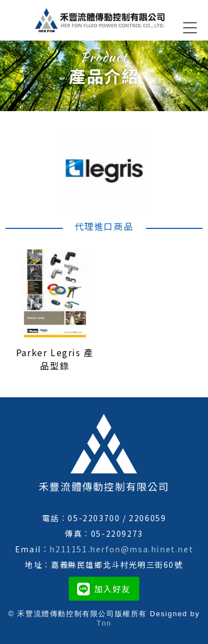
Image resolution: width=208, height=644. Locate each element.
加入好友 (104, 589)
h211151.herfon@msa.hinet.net (121, 549)
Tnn (104, 623)
